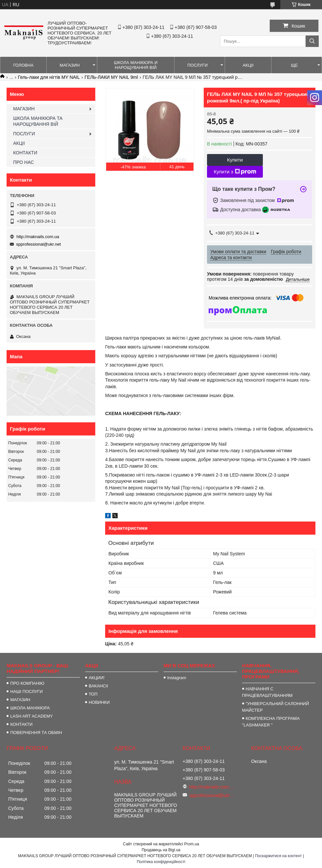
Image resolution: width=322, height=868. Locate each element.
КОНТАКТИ (25, 153)
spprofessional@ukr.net (38, 244)
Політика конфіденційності (161, 862)
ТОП (93, 694)
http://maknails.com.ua (38, 237)
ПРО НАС (23, 162)
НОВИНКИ (99, 702)
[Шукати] (312, 41)
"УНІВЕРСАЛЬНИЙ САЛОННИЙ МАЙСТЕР (276, 707)
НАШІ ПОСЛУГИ (26, 691)
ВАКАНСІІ (98, 686)
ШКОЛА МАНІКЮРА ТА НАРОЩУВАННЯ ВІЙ (38, 121)
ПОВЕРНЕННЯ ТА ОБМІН (36, 733)
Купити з (235, 172)
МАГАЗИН (70, 65)
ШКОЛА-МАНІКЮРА (30, 708)
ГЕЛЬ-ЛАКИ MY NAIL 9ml (111, 77)
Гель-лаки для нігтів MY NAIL (49, 77)
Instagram (177, 678)
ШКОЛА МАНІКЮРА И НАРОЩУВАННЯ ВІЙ (136, 65)
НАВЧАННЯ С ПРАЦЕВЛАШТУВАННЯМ (267, 692)
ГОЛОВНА (23, 65)
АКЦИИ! (97, 678)
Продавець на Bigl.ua (161, 850)
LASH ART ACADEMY (32, 716)
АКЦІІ (248, 65)
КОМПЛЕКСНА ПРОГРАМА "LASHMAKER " (271, 722)
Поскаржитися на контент (278, 856)
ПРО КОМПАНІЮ (27, 683)
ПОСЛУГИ (197, 65)
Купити (235, 160)
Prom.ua (192, 844)
